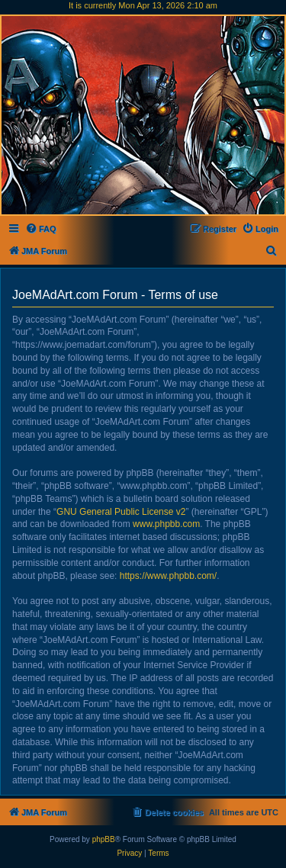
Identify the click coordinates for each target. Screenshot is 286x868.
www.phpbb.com (166, 524)
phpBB (104, 839)
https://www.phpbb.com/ (168, 576)
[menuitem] (41, 229)
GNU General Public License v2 (121, 512)
